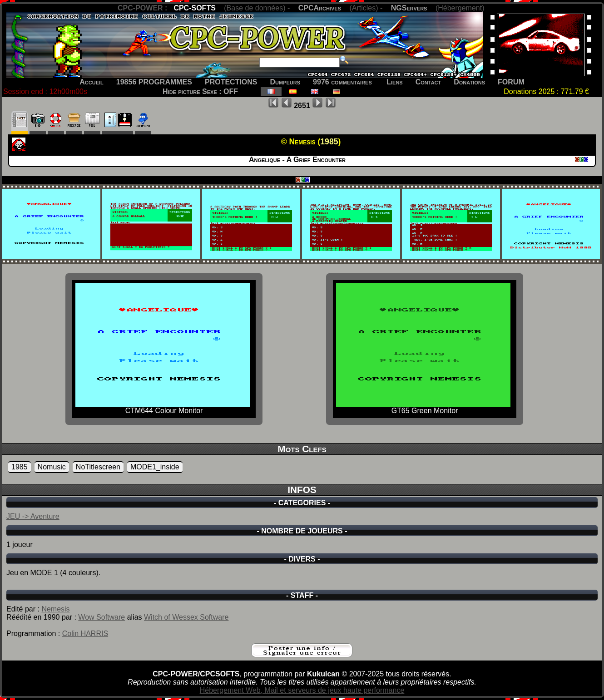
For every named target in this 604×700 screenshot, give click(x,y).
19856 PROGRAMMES (154, 82)
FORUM (511, 82)
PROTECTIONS (231, 82)
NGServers (409, 8)
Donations (469, 82)
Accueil (92, 82)
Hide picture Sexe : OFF (200, 91)
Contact (428, 82)
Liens (394, 82)
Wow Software (101, 617)
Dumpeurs (285, 82)
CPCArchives (320, 8)
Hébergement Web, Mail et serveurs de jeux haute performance (302, 690)
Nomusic (52, 467)
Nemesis (55, 609)
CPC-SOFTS (194, 8)
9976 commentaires (342, 82)
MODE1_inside (155, 467)
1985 (20, 467)
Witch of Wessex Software (186, 617)
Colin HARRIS (85, 633)
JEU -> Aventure (33, 516)
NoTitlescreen (98, 467)
